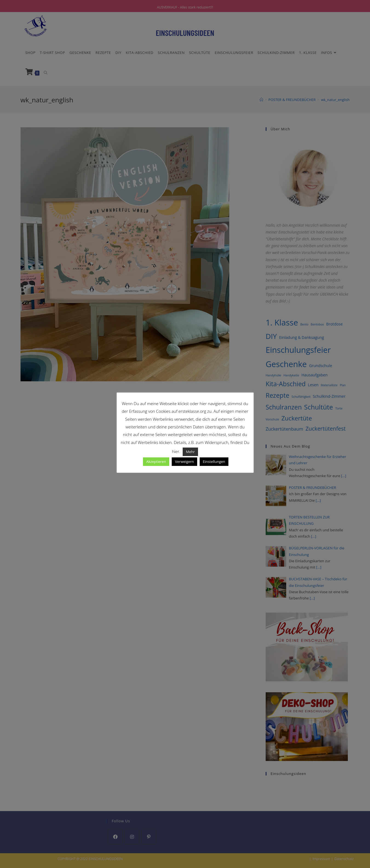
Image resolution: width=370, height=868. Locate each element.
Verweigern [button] (184, 462)
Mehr (190, 452)
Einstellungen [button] (214, 462)
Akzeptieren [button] (156, 462)
